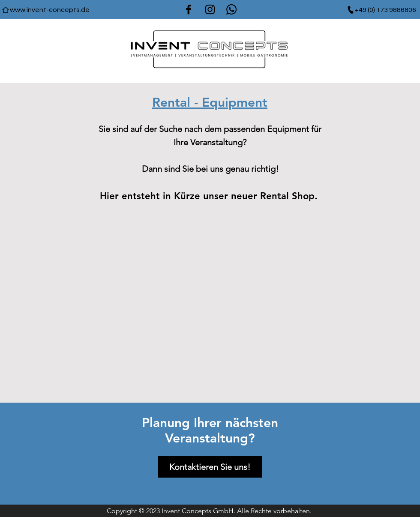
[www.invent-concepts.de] (45, 10)
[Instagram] (210, 9)
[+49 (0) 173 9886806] (381, 10)
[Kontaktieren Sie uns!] (210, 467)
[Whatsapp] (231, 9)
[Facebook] (189, 9)
